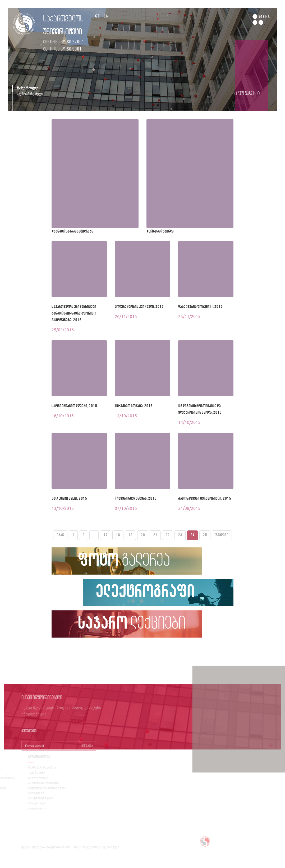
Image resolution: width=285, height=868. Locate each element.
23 (180, 535)
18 (118, 535)
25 (205, 535)
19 (130, 535)
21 (155, 535)
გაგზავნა (87, 753)
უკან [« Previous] (60, 535)
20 (143, 535)
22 (168, 535)
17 (105, 535)
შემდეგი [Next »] (222, 535)
